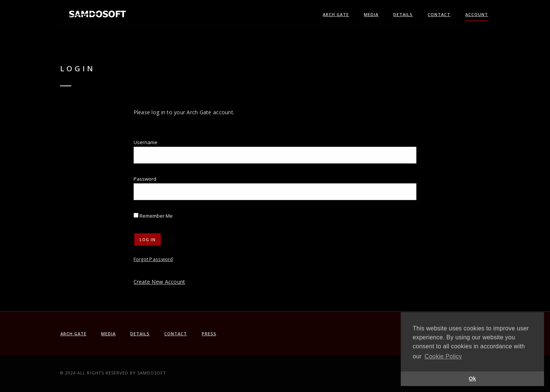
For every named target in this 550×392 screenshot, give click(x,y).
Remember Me (153, 216)
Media (371, 14)
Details (403, 14)
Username (146, 142)
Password (145, 179)
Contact (439, 14)
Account (477, 14)
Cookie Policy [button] (443, 356)
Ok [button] (472, 379)
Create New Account (160, 282)
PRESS (209, 334)
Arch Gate (336, 14)
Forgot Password (153, 259)
